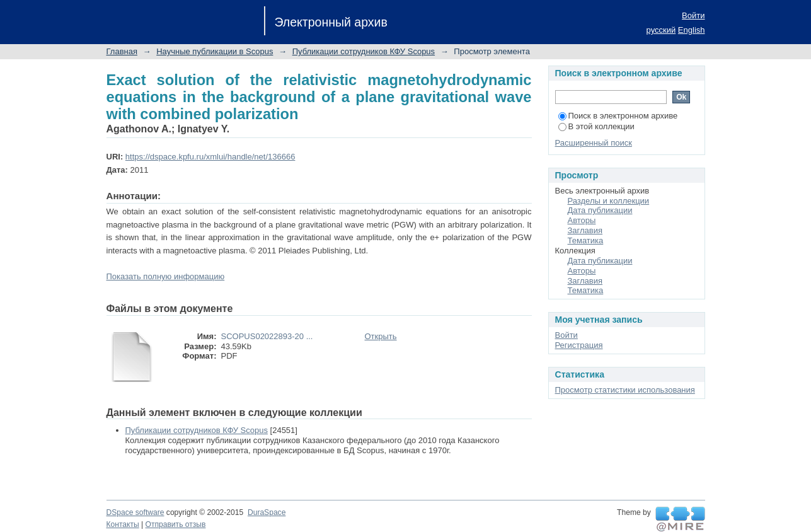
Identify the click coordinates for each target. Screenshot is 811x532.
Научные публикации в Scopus (215, 51)
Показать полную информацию (166, 276)
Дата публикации (600, 210)
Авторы (582, 220)
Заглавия (585, 230)
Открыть (381, 336)
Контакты (123, 524)
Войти (693, 15)
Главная (122, 51)
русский (661, 30)
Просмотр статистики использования (625, 390)
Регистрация (579, 345)
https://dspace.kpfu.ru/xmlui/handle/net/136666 (210, 157)
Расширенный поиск (594, 143)
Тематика (586, 240)
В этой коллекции (596, 126)
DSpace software (135, 512)
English (692, 30)
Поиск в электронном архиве (618, 116)
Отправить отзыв (176, 524)
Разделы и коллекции (609, 201)
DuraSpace (267, 512)
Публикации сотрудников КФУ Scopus (364, 51)
